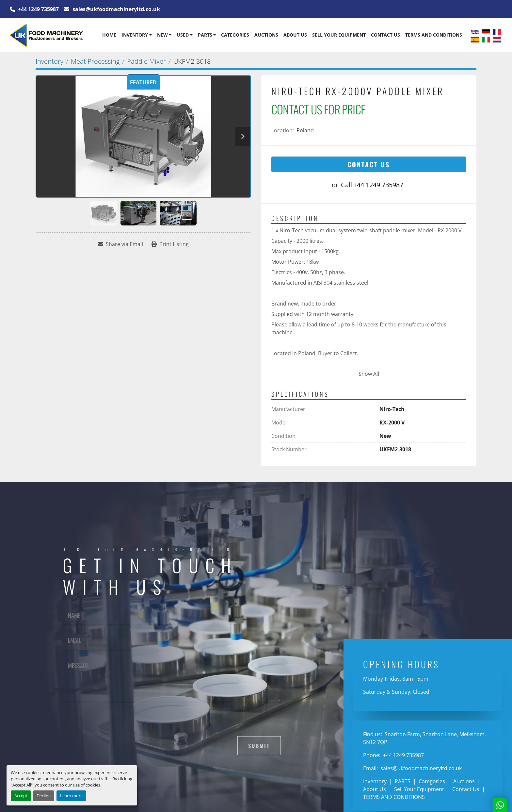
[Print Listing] (170, 244)
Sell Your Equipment (339, 35)
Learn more (71, 796)
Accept (21, 796)
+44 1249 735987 (38, 9)
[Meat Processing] (95, 61)
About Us (295, 35)
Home (109, 35)
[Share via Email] (120, 244)
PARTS (205, 35)
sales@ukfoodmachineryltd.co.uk (116, 9)
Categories (235, 35)
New (162, 35)
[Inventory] (49, 61)
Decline (44, 796)
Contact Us (385, 35)
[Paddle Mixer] (146, 61)
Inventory (135, 35)
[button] (136, 35)
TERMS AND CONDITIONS (434, 35)
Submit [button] (259, 746)
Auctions (266, 35)
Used (183, 35)
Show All (369, 374)
